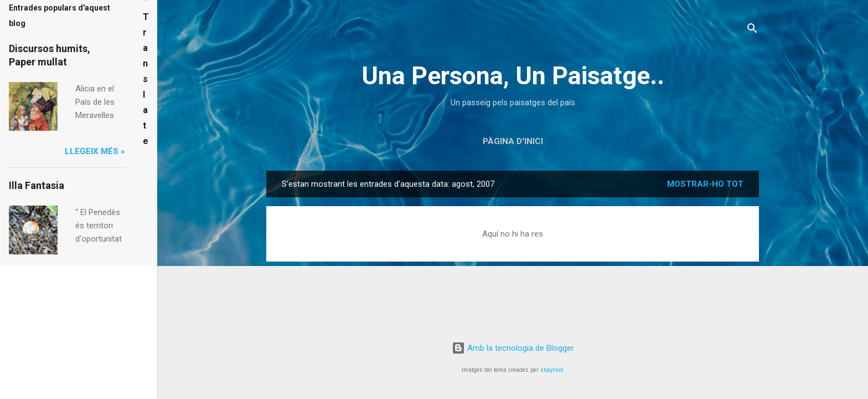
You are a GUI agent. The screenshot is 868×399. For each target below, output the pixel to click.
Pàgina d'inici (513, 141)
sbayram (552, 370)
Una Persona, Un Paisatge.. (513, 76)
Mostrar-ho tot (705, 184)
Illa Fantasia (37, 185)
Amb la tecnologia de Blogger (513, 348)
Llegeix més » (95, 151)
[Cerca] (752, 30)
